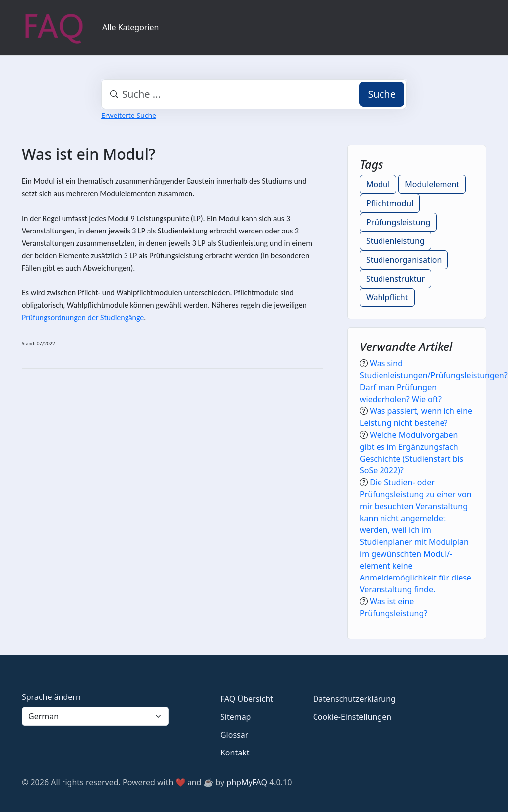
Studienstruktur (395, 279)
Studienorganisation (404, 260)
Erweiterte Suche (129, 115)
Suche (382, 94)
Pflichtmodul (390, 203)
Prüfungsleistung (398, 222)
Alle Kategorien (131, 27)
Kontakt (235, 753)
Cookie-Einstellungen (352, 717)
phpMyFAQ (247, 782)
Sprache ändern (51, 697)
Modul (378, 184)
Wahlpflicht (387, 297)
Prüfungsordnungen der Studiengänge (83, 318)
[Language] (95, 716)
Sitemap (236, 717)
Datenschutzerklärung (354, 699)
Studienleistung (395, 241)
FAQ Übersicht (247, 699)
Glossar (234, 735)
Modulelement (432, 184)
